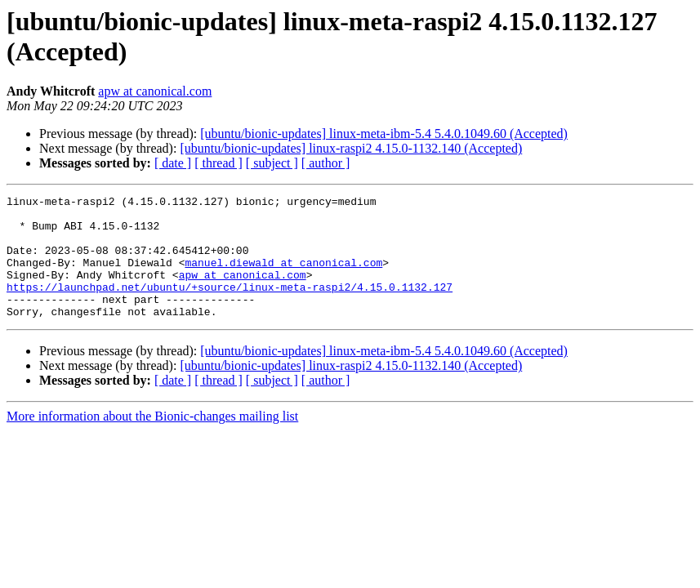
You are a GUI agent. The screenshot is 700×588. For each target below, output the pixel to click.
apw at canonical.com (155, 91)
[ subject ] (272, 163)
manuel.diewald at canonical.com (283, 277)
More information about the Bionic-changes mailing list (152, 441)
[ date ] (173, 163)
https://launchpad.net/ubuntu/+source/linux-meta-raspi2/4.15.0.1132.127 (230, 306)
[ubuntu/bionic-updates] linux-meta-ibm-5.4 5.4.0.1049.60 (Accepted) (384, 134)
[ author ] (326, 163)
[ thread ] (218, 163)
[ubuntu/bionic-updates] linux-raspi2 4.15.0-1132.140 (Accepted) (351, 148)
